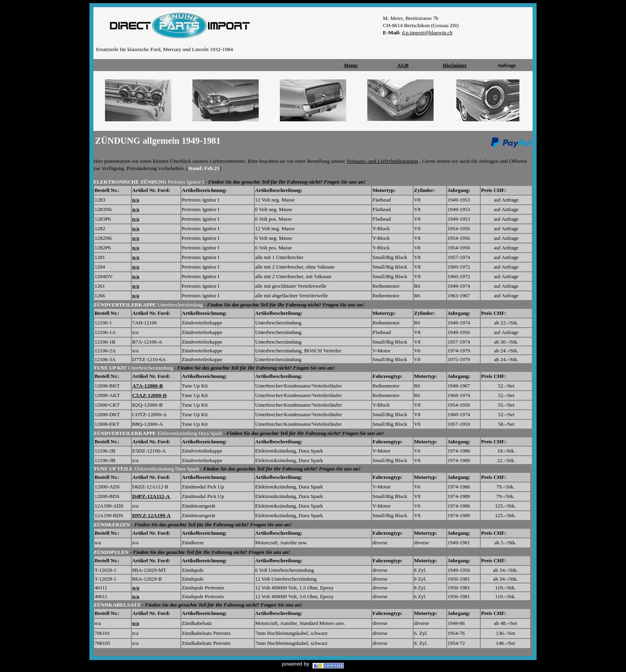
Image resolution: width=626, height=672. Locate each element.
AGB (403, 65)
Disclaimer (455, 65)
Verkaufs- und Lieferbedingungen (382, 161)
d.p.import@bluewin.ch (427, 33)
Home (351, 65)
